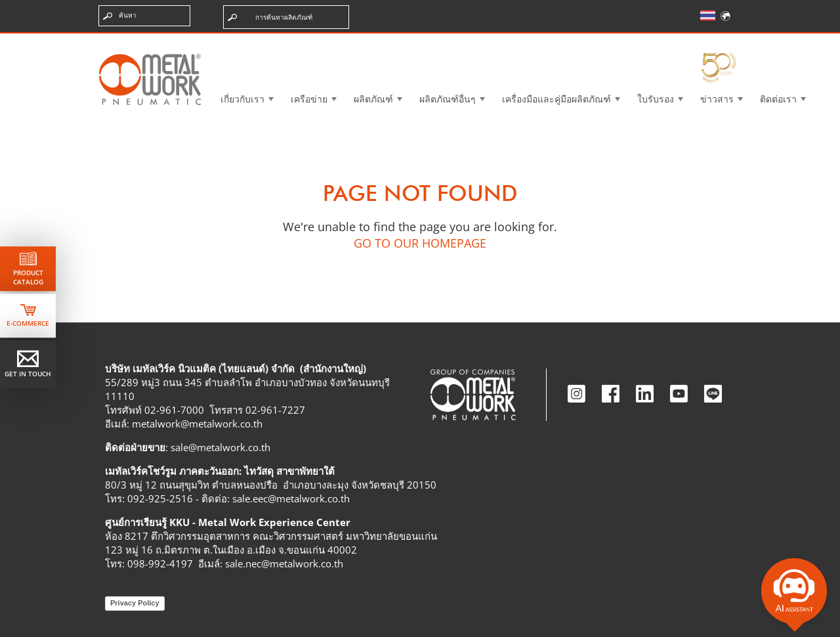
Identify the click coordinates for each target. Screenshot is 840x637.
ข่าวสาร (717, 99)
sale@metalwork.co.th (220, 447)
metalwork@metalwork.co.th (197, 424)
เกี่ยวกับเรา (242, 99)
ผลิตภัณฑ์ (373, 99)
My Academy (700, 42)
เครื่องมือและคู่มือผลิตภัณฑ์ (556, 99)
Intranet (613, 42)
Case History (523, 42)
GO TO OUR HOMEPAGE (420, 243)
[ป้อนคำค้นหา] (144, 16)
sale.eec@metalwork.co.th (291, 498)
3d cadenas (430, 42)
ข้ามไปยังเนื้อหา (52, 22)
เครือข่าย (309, 99)
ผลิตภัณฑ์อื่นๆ (448, 99)
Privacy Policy (135, 603)
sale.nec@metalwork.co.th (284, 563)
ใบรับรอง (656, 99)
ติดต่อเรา (778, 99)
